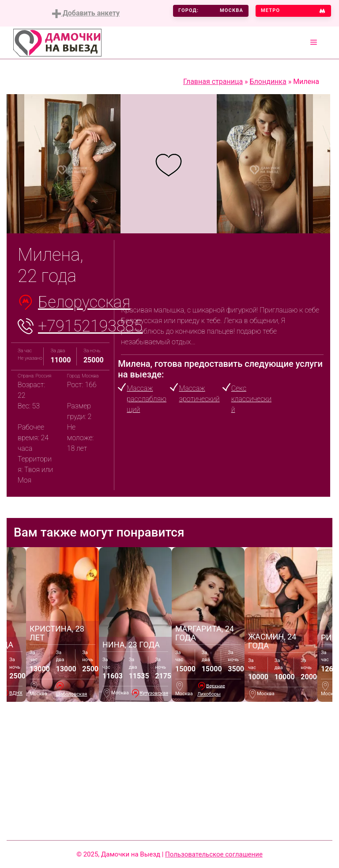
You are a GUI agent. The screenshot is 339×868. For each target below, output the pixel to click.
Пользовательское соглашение (214, 854)
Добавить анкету (86, 13)
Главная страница (213, 82)
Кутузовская (154, 693)
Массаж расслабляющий (147, 399)
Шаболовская (71, 694)
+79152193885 (90, 326)
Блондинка (268, 82)
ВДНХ (16, 693)
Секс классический (251, 399)
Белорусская (84, 302)
